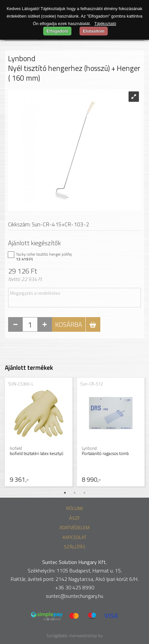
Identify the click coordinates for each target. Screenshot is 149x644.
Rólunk (75, 508)
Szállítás (75, 547)
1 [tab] (65, 493)
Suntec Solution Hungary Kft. (74, 562)
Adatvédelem (74, 528)
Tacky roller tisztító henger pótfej (71, 257)
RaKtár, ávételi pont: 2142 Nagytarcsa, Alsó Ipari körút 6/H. (74, 579)
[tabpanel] (39, 433)
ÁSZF (74, 518)
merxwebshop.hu (86, 636)
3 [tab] (84, 493)
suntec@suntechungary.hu (74, 596)
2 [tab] (75, 493)
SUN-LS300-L (21, 384)
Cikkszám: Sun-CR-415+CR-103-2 (49, 224)
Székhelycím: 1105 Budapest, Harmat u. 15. (75, 570)
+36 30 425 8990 (75, 587)
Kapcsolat (74, 537)
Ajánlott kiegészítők (34, 243)
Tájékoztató (105, 24)
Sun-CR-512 (92, 384)
